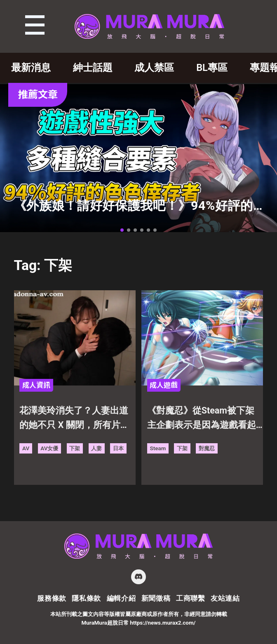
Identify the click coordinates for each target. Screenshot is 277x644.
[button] (122, 230)
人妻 (96, 448)
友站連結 (225, 598)
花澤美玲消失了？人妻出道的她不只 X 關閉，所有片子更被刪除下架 (74, 419)
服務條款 (52, 598)
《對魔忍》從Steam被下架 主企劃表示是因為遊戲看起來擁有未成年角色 (205, 419)
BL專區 (212, 68)
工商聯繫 (191, 598)
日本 (118, 448)
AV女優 (49, 448)
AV (26, 448)
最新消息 (31, 68)
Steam (158, 448)
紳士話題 (93, 68)
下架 (75, 448)
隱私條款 (86, 598)
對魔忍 (207, 448)
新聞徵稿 (156, 598)
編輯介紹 (121, 598)
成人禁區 (154, 68)
